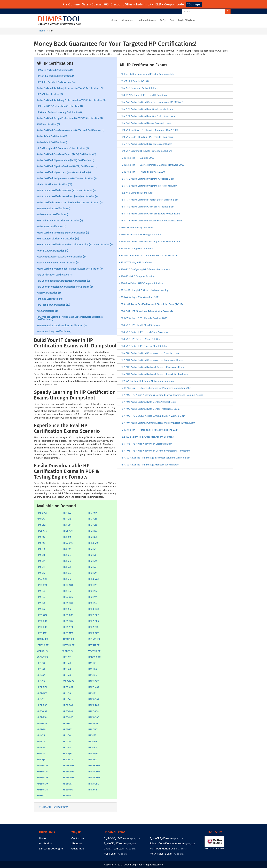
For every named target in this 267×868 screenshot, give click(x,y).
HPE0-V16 (68, 543)
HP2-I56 (67, 609)
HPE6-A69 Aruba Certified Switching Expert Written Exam (149, 241)
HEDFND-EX (95, 657)
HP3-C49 (67, 519)
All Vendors (127, 20)
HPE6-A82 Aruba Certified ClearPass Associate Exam (147, 207)
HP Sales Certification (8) (50, 299)
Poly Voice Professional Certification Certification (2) (65, 287)
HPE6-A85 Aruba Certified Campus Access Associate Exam (150, 353)
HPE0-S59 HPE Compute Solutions (137, 276)
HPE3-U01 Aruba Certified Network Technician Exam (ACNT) (151, 304)
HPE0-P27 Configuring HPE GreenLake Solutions (144, 269)
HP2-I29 (93, 573)
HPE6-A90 (68, 790)
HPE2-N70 (68, 627)
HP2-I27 (41, 561)
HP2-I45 (67, 591)
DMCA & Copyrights (51, 848)
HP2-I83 (93, 748)
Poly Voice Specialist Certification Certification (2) (63, 281)
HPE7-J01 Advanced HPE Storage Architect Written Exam (149, 465)
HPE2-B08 (42, 705)
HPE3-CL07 (42, 778)
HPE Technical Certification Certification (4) (60, 221)
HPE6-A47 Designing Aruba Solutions (139, 88)
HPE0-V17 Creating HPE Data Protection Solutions (146, 151)
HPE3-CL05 (68, 772)
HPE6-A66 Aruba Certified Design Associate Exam (145, 123)
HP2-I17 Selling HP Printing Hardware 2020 (142, 172)
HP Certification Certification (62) (54, 184)
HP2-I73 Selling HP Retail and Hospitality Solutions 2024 (149, 430)
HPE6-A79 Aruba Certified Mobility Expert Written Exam (149, 200)
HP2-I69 (93, 675)
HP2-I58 (67, 693)
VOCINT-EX (42, 657)
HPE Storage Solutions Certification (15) (58, 239)
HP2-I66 (93, 669)
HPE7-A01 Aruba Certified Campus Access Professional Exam (151, 360)
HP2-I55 (41, 609)
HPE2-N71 (42, 687)
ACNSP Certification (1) (49, 293)
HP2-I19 (67, 549)
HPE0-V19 (93, 543)
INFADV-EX (42, 639)
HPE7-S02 (68, 729)
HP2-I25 (92, 555)
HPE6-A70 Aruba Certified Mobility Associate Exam (146, 109)
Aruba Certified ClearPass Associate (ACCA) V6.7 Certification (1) (70, 130)
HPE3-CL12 (94, 784)
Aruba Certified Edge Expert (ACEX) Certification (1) (64, 173)
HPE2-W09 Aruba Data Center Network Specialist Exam (148, 255)
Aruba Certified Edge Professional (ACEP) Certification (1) (67, 166)
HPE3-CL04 (42, 772)
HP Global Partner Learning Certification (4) (60, 112)
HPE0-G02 (42, 615)
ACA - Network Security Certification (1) (58, 263)
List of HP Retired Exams (53, 807)
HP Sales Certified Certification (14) (55, 70)
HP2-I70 (41, 681)
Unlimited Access (147, 20)
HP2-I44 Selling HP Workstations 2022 (139, 297)
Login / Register (187, 20)
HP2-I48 (41, 597)
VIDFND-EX (42, 651)
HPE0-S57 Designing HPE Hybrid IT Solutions (143, 95)
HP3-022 (67, 513)
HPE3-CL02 (68, 766)
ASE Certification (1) (47, 311)
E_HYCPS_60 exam (161, 838)
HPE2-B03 (42, 621)
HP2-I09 (41, 537)
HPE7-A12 (67, 796)
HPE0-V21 (42, 579)
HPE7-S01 (42, 729)
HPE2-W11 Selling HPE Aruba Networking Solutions (146, 381)
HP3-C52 (41, 525)
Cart (172, 20)
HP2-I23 (41, 555)
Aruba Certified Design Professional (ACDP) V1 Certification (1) (70, 118)
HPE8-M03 (94, 633)
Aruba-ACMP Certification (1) (52, 142)
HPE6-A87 (42, 711)
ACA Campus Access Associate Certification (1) (61, 257)
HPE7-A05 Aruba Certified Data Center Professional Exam (149, 409)
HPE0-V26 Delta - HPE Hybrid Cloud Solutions (143, 332)
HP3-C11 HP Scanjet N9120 (134, 81)
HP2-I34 (41, 573)
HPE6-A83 (68, 585)
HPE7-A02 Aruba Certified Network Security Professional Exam (152, 367)
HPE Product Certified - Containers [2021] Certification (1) (67, 197)
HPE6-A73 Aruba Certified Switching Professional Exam (148, 186)
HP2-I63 (41, 669)
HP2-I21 (92, 549)
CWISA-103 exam (114, 848)
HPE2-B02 (94, 615)
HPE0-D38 (94, 609)
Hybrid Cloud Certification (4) (52, 251)
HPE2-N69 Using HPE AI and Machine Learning (144, 290)
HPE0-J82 (93, 754)
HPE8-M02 (68, 633)
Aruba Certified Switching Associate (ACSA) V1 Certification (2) (70, 88)
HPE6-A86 (94, 705)
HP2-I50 (41, 603)
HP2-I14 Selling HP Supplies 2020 (137, 158)
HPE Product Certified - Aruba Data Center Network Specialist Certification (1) (70, 318)
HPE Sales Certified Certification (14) (56, 82)
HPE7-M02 (94, 687)
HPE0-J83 (42, 760)
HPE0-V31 (93, 760)
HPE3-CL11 (68, 784)
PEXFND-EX (68, 681)
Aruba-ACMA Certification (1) (52, 136)
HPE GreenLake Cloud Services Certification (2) (62, 326)
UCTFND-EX (69, 645)
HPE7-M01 (68, 687)
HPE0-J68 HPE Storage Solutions (136, 227)
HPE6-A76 (68, 531)
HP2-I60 (67, 663)
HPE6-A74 (42, 531)
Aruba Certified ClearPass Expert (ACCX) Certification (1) (66, 154)
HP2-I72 (41, 699)
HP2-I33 (92, 567)
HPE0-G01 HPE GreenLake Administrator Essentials (146, 311)
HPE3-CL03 (94, 766)
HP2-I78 (41, 742)
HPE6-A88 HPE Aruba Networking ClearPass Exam (146, 444)
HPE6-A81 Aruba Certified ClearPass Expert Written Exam (149, 214)
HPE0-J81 (67, 754)
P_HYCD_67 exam (115, 843)
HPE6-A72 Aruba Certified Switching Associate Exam (147, 179)
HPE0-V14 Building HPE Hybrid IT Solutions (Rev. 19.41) (148, 130)
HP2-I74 (67, 699)
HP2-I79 (67, 742)
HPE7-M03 (42, 693)
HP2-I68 (67, 675)
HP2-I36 (67, 579)
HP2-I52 (67, 657)
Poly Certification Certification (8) (55, 275)
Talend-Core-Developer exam (167, 843)
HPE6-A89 (68, 711)
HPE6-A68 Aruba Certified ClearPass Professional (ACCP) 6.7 (151, 102)
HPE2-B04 (68, 621)
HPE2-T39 (93, 724)
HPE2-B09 (68, 705)
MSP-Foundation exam (163, 848)
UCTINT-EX (94, 645)
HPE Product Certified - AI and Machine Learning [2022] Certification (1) (75, 245)
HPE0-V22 (93, 579)
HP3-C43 (41, 519)
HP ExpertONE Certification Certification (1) (60, 106)
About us (77, 843)
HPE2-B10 (42, 724)
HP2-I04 (41, 543)
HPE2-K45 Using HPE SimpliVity (136, 193)
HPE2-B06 (42, 627)
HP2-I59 (41, 663)
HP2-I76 (67, 735)
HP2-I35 (67, 573)
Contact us (78, 838)
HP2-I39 (93, 585)
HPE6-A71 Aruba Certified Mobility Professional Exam (147, 116)
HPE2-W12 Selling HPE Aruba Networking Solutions (146, 437)
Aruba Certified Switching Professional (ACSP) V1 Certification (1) (71, 100)
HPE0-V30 (68, 760)
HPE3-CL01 (42, 766)
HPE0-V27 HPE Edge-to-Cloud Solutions (140, 339)
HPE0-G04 (94, 699)
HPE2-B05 (94, 621)
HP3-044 (93, 513)
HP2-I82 (67, 748)
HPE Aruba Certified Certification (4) (56, 76)
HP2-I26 (67, 561)
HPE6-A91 (93, 790)
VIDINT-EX (68, 651)
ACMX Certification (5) (48, 124)
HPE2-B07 (93, 681)
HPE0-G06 (94, 717)
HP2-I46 (93, 591)
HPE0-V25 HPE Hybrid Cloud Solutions (139, 325)
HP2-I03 (93, 537)
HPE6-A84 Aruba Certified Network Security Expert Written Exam (153, 374)
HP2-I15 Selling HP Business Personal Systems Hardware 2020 (152, 165)
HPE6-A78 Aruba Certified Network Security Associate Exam (151, 220)
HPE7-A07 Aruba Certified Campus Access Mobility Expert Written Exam (157, 423)
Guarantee (78, 848)
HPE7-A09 (93, 711)
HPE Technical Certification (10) (53, 305)
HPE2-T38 (93, 627)
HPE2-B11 (67, 724)
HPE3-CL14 (42, 790)
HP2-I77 (92, 735)
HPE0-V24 (68, 597)
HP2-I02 (67, 537)
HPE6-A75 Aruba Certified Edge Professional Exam (146, 144)
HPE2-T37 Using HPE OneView (135, 262)
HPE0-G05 (68, 717)
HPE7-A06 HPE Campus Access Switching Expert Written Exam (152, 416)
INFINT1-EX (94, 639)
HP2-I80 (93, 742)
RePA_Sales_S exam (161, 853)
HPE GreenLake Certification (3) (53, 209)
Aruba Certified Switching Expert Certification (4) (63, 233)
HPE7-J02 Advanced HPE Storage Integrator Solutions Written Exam (155, 458)
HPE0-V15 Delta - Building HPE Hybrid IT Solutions (146, 137)
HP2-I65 (67, 669)
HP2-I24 (67, 555)
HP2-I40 (41, 591)
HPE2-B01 (68, 603)
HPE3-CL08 (68, 778)
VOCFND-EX (95, 651)
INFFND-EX (68, 639)
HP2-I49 (93, 597)
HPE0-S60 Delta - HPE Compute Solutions (141, 283)
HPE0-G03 (68, 615)
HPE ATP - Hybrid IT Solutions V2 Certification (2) (63, 148)
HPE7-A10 (42, 717)
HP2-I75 (41, 735)
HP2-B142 (42, 513)
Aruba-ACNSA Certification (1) (52, 215)
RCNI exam (110, 853)
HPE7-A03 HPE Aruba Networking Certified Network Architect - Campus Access (161, 395)
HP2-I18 (41, 549)
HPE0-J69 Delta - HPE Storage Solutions (140, 234)
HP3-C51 (93, 519)
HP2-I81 (41, 748)
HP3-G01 (67, 525)
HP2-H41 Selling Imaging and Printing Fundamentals (146, 74)
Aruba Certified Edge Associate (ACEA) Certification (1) (65, 160)
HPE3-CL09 (94, 778)
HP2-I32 (67, 567)
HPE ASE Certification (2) (50, 94)
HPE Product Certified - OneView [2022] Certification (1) (66, 191)
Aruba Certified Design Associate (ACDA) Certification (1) (67, 178)
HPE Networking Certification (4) (54, 332)
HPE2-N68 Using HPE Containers (136, 248)
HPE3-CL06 (94, 772)
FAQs (163, 20)
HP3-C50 (93, 525)
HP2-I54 (93, 603)
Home (114, 20)
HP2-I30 (93, 561)
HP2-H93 (93, 531)
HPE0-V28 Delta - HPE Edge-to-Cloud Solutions (144, 346)
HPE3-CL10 (42, 784)
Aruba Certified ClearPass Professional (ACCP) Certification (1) (70, 203)
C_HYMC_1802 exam (117, 838)
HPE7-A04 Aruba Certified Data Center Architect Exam (148, 402)
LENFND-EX (43, 645)
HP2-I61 (92, 663)
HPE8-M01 (42, 633)
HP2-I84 (41, 754)
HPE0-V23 (42, 585)
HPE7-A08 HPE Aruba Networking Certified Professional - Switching (155, 451)
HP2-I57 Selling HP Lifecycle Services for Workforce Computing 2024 (155, 388)
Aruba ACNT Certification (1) (51, 227)
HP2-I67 (41, 675)
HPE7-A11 (41, 796)
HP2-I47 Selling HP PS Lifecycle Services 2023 (143, 318)
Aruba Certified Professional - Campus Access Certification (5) (70, 269)
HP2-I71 (92, 693)
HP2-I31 (41, 567)
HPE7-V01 (93, 729)
